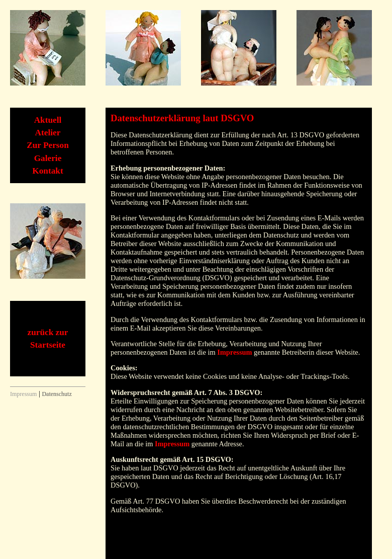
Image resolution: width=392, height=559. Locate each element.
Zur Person (48, 145)
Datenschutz (57, 394)
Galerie (48, 158)
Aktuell (48, 120)
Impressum (234, 352)
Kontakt (47, 171)
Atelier (48, 133)
